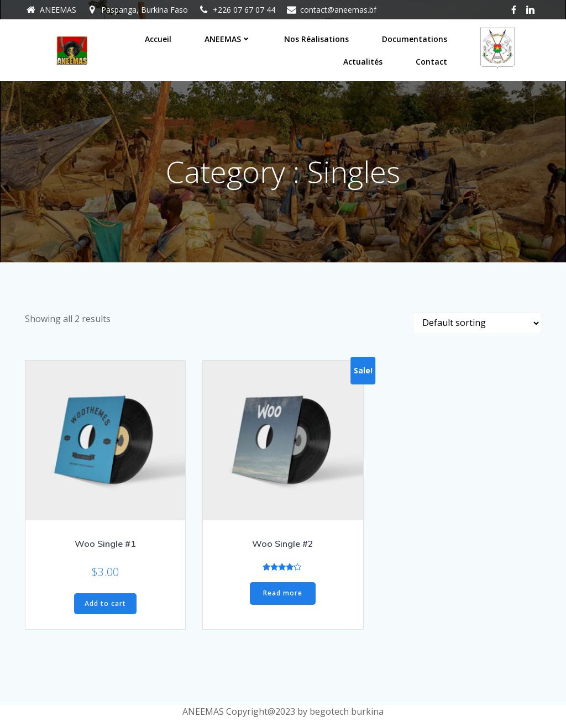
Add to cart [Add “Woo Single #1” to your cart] (105, 603)
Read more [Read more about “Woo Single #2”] (283, 594)
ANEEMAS (228, 39)
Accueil (158, 39)
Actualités (363, 62)
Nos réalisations (316, 39)
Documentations (415, 39)
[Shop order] (477, 323)
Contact (431, 62)
